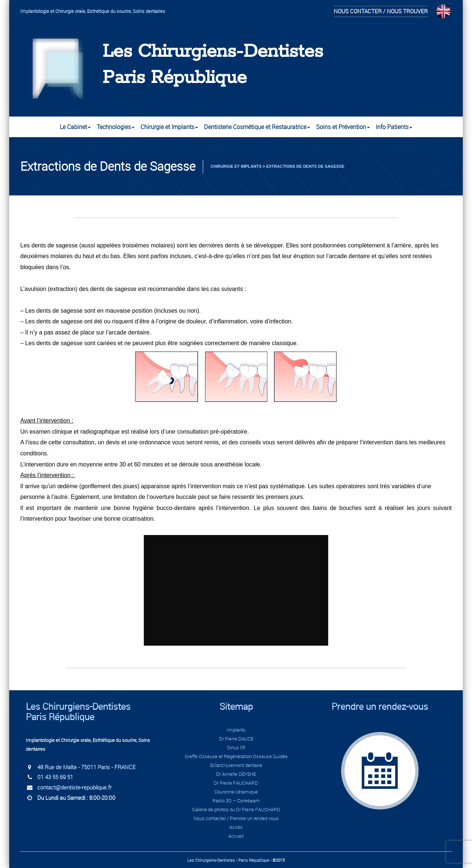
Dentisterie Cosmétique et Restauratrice (257, 127)
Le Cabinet (75, 127)
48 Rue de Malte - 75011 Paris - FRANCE (86, 767)
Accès (236, 827)
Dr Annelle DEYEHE (236, 774)
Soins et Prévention (343, 127)
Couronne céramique (236, 792)
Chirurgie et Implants (169, 127)
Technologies (116, 127)
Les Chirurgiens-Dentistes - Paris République (228, 860)
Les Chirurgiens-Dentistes (213, 52)
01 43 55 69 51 (55, 777)
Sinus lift (236, 747)
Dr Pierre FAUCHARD (236, 783)
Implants (236, 730)
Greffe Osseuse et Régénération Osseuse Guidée (236, 756)
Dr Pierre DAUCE (236, 739)
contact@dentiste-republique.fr (74, 787)
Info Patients (394, 127)
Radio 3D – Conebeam (236, 801)
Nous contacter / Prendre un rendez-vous (236, 818)
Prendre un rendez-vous (380, 706)
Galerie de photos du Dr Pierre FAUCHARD (236, 809)
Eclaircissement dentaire (236, 765)
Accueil (236, 836)
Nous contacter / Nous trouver (381, 11)
